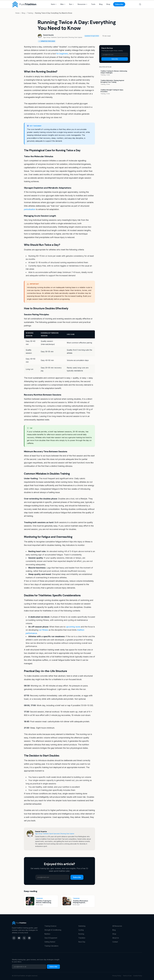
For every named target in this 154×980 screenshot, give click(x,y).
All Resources (117, 926)
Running (81, 934)
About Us (116, 938)
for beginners (62, 54)
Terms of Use (127, 976)
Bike (63, 4)
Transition (82, 938)
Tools (93, 4)
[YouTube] (19, 938)
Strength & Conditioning (53, 930)
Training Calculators (51, 946)
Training (30, 13)
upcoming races (73, 627)
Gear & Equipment (51, 938)
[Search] (140, 4)
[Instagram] (14, 938)
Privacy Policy (117, 976)
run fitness (43, 630)
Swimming (82, 926)
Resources (82, 4)
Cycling (81, 930)
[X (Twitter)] (24, 938)
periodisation (30, 209)
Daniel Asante (48, 35)
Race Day (82, 942)
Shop (108, 4)
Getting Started (50, 942)
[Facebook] (29, 938)
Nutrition (47, 934)
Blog (101, 4)
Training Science (50, 926)
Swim (54, 4)
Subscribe (119, 4)
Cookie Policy (138, 976)
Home (17, 13)
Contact (115, 942)
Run (71, 4)
